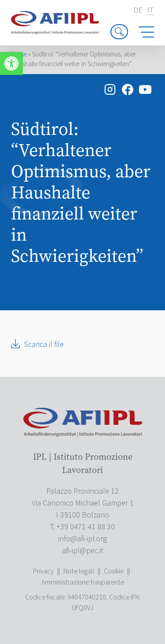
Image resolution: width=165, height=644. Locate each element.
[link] (11, 63)
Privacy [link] (43, 571)
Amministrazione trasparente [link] (83, 582)
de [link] (138, 11)
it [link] (150, 11)
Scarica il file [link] (44, 344)
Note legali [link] (79, 571)
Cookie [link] (114, 571)
